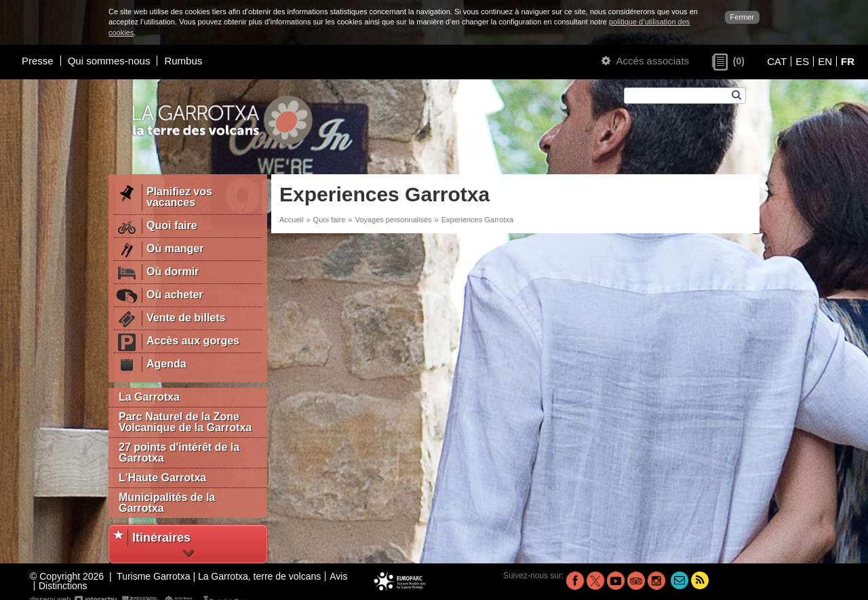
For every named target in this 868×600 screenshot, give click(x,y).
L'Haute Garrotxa (162, 478)
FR (848, 61)
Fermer (742, 17)
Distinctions (63, 586)
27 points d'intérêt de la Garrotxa (179, 453)
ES (802, 61)
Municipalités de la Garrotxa (167, 503)
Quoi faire (330, 220)
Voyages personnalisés (393, 220)
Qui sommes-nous (109, 61)
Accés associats (645, 61)
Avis (338, 576)
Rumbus (183, 61)
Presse (38, 61)
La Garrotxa (149, 397)
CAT (777, 61)
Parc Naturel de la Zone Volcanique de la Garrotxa (185, 422)
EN (825, 61)
